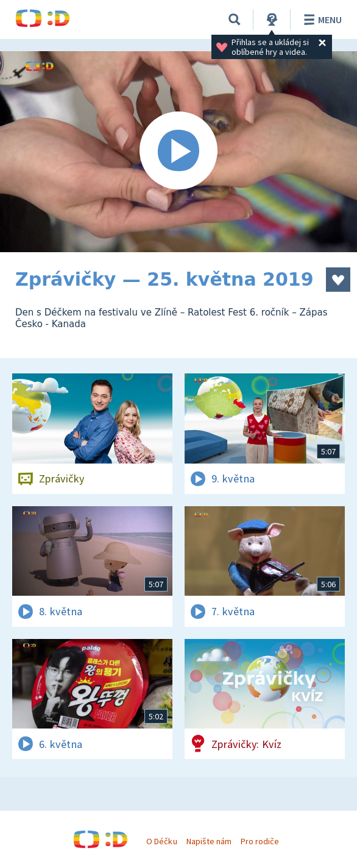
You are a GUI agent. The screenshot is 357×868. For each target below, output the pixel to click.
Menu (321, 19)
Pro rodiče (260, 841)
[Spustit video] (178, 152)
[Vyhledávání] (235, 19)
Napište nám (209, 841)
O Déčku (161, 841)
